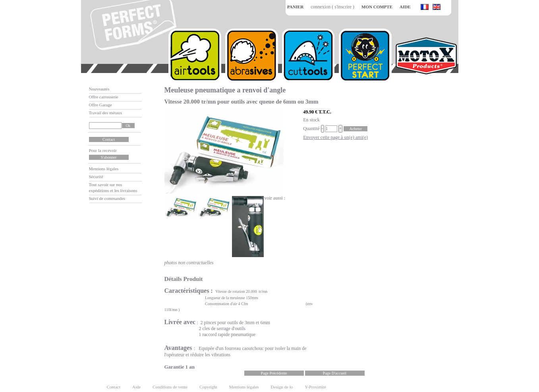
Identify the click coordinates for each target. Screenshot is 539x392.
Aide (136, 387)
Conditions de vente (170, 387)
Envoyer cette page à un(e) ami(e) (335, 137)
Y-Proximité (315, 387)
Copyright (208, 387)
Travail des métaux (106, 113)
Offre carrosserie (104, 97)
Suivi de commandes (107, 198)
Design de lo (282, 387)
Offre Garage (100, 105)
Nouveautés (99, 89)
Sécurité (96, 177)
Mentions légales (104, 169)
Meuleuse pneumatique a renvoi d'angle (225, 90)
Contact (114, 387)
